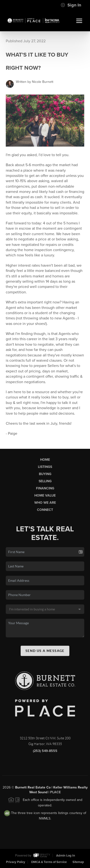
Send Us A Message (45, 652)
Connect (45, 511)
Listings (45, 468)
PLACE (55, 793)
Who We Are (45, 504)
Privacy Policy (16, 862)
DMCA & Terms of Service (49, 862)
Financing (45, 490)
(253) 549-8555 (45, 752)
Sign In (71, 5)
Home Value (45, 497)
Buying (45, 475)
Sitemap (78, 862)
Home (45, 461)
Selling (45, 482)
